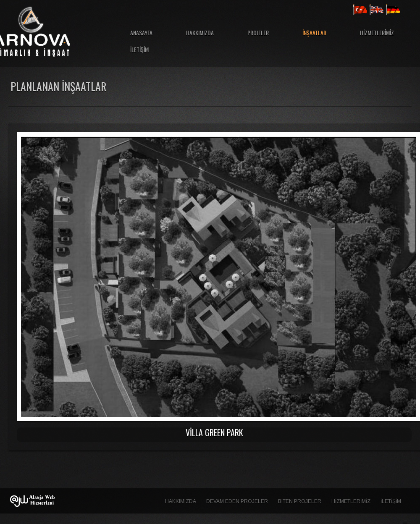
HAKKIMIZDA (200, 33)
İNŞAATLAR (314, 33)
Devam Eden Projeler (237, 501)
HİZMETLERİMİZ (377, 33)
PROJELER (258, 33)
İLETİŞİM (139, 49)
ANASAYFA (141, 33)
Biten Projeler (300, 501)
